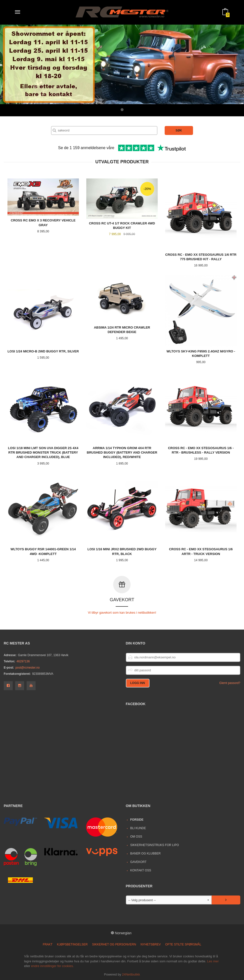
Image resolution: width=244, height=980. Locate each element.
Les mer (213, 961)
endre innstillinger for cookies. (52, 966)
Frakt (48, 944)
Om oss (136, 836)
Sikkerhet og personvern (114, 944)
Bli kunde (138, 828)
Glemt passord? (230, 683)
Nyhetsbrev (151, 944)
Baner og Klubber (145, 853)
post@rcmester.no (27, 667)
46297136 (23, 661)
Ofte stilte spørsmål (183, 944)
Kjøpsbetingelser (72, 944)
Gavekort (138, 862)
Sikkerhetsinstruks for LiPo (154, 845)
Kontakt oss (141, 870)
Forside (137, 819)
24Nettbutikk (131, 974)
